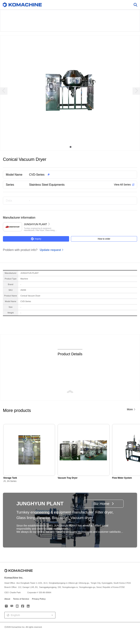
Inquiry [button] (36, 239)
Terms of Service (21, 599)
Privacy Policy (39, 599)
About (7, 599)
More (130, 409)
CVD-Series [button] (37, 175)
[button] (76, 175)
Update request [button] (50, 250)
